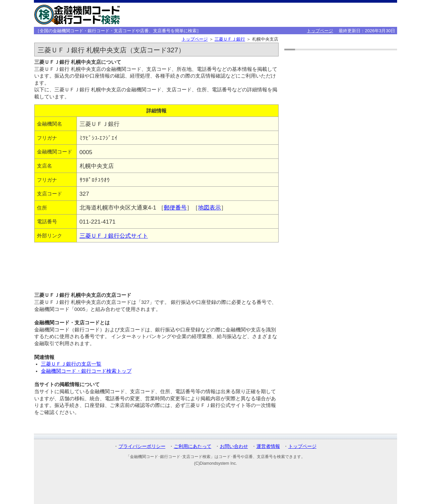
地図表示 (209, 208)
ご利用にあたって (193, 446)
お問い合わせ (234, 446)
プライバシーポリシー (142, 446)
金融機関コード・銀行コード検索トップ (86, 371)
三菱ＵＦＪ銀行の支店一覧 (71, 364)
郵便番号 (175, 208)
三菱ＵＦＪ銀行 (230, 39)
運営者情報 (268, 446)
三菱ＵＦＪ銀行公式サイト (114, 236)
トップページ (320, 31)
